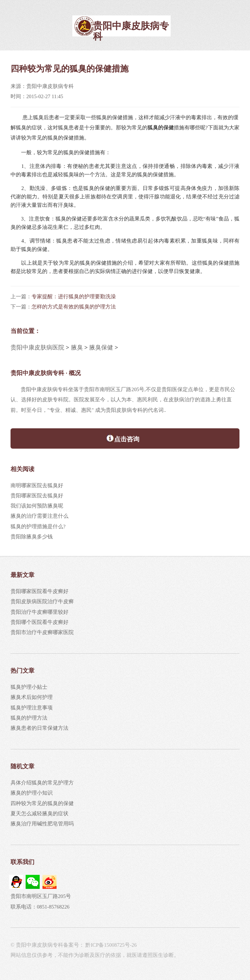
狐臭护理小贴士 (29, 687)
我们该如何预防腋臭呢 (37, 506)
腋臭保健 (101, 348)
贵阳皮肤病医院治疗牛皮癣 (42, 601)
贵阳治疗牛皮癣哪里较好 (40, 612)
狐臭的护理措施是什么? (38, 526)
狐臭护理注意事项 (32, 708)
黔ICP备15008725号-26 (111, 945)
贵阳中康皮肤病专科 (131, 31)
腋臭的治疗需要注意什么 (40, 516)
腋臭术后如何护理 (32, 697)
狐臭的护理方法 (29, 718)
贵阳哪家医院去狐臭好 (37, 496)
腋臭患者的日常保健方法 (40, 728)
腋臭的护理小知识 (32, 793)
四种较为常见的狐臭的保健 (42, 803)
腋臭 (77, 348)
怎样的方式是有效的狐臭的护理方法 (74, 307)
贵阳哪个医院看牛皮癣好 (40, 622)
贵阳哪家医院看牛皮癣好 (40, 591)
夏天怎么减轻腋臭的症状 (40, 814)
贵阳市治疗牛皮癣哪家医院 (42, 632)
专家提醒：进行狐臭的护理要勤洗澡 (74, 297)
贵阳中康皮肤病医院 (37, 348)
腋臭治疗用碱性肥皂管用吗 (42, 824)
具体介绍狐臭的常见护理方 (42, 783)
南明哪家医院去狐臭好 (37, 485)
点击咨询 (123, 438)
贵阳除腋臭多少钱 (32, 537)
